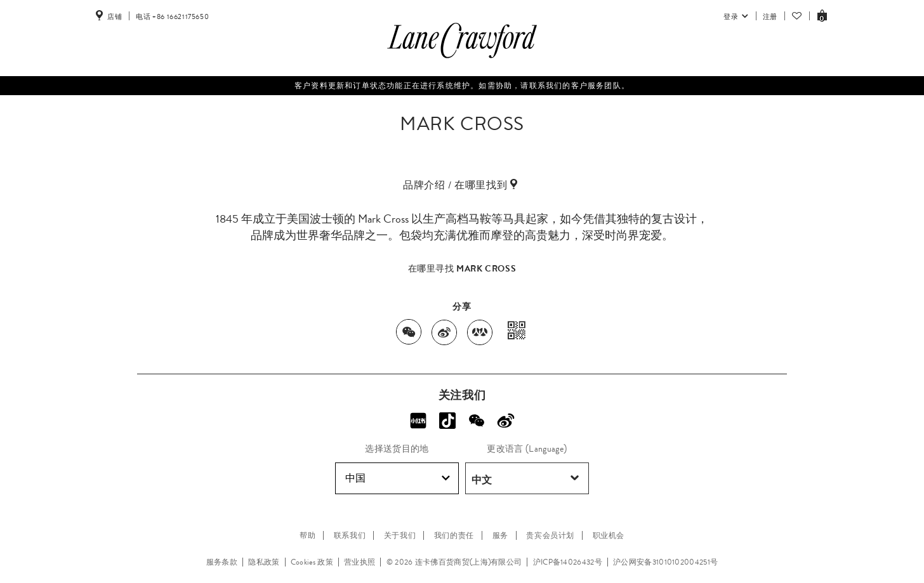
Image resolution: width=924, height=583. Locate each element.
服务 (500, 535)
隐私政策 (264, 562)
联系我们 (350, 535)
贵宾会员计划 (550, 535)
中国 (398, 478)
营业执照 (360, 562)
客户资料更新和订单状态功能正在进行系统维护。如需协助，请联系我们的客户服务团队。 (462, 86)
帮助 (307, 535)
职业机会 (609, 535)
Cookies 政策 (312, 562)
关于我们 (400, 535)
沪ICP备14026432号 (568, 562)
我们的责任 (454, 535)
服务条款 (222, 562)
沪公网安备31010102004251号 (665, 562)
